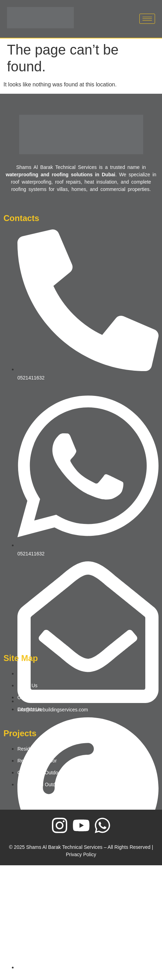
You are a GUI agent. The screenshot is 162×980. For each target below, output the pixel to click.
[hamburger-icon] (147, 19)
